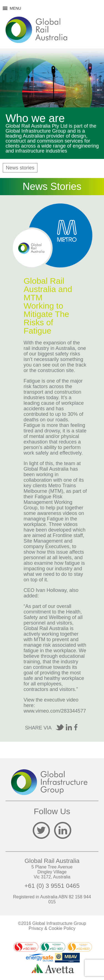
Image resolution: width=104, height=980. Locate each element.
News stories (20, 168)
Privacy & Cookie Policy (52, 928)
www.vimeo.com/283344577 (55, 711)
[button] (15, 8)
